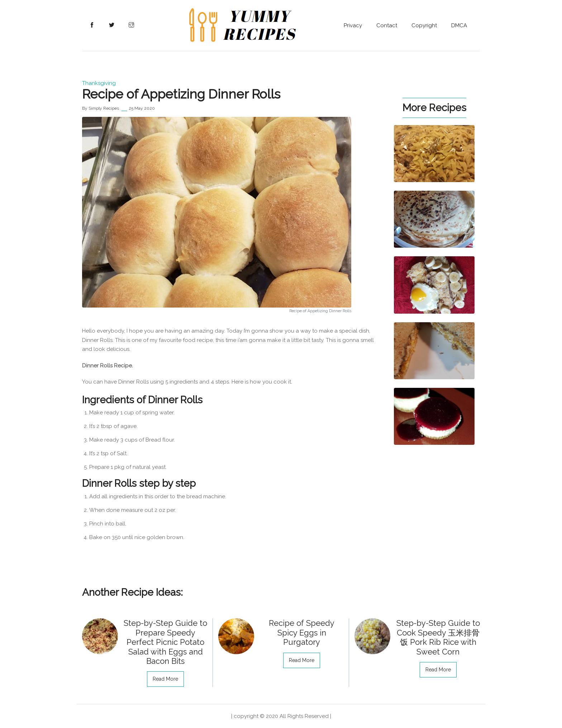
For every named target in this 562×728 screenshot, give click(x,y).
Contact (387, 25)
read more (165, 679)
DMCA (459, 25)
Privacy (353, 25)
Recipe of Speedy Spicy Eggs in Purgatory (302, 632)
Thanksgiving (99, 83)
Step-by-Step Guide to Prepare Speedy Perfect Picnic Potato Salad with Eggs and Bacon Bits (165, 642)
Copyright (424, 25)
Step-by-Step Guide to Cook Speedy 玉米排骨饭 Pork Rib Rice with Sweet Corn (438, 637)
